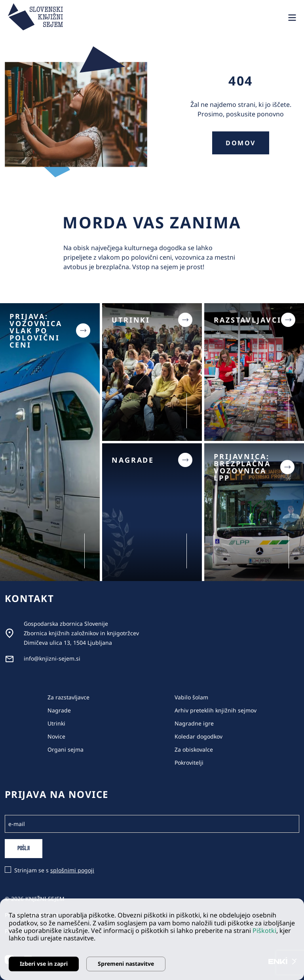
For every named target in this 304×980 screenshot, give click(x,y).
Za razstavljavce (68, 697)
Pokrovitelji (189, 763)
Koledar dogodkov (199, 736)
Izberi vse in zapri (44, 964)
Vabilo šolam (191, 697)
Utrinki (56, 723)
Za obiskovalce (194, 749)
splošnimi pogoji (72, 870)
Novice (56, 736)
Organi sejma (66, 749)
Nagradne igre (194, 723)
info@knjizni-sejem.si (52, 658)
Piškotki (264, 931)
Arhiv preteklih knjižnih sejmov (216, 710)
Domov (241, 143)
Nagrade (59, 710)
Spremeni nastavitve (126, 964)
